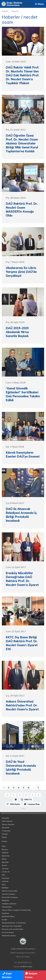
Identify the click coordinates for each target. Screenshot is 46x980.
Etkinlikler (5, 888)
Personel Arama (8, 932)
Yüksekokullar (7, 907)
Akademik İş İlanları (9, 936)
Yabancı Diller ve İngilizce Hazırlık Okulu (16, 910)
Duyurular (5, 878)
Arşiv (4, 885)
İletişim (4, 837)
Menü (39, 4)
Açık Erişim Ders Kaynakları (12, 926)
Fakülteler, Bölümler (9, 904)
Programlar (6, 831)
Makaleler (6, 900)
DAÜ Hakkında (7, 821)
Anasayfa (5, 818)
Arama (4, 865)
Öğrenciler (6, 856)
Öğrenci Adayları (8, 824)
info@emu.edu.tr (26, 966)
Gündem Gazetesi (9, 894)
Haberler (5, 11)
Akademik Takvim (8, 916)
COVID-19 (6, 872)
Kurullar (5, 920)
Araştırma (5, 913)
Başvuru (5, 849)
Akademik (5, 828)
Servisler (5, 869)
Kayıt (4, 846)
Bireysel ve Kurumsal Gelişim (13, 929)
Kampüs (5, 834)
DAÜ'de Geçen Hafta (10, 891)
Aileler (4, 859)
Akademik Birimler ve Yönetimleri (14, 923)
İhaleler (5, 841)
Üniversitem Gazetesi (10, 897)
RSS (3, 875)
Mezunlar (5, 862)
